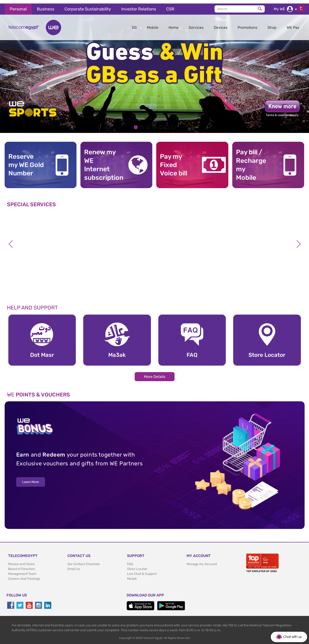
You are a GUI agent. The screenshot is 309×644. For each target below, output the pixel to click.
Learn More (31, 479)
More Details (155, 373)
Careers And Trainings (24, 575)
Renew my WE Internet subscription (102, 161)
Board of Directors (22, 565)
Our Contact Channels (84, 561)
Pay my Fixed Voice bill (174, 161)
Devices (221, 24)
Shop (272, 24)
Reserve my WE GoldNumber (26, 161)
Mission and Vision (21, 561)
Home (174, 24)
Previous (11, 241)
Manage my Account (202, 561)
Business (46, 6)
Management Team (22, 570)
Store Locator (137, 565)
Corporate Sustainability (88, 6)
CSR (170, 6)
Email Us (74, 565)
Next (299, 241)
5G (134, 24)
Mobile (153, 24)
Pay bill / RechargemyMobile (251, 161)
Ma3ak (132, 575)
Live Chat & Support (142, 570)
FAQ (130, 561)
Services (196, 24)
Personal (18, 6)
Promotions (247, 24)
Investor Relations (139, 6)
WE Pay (293, 24)
